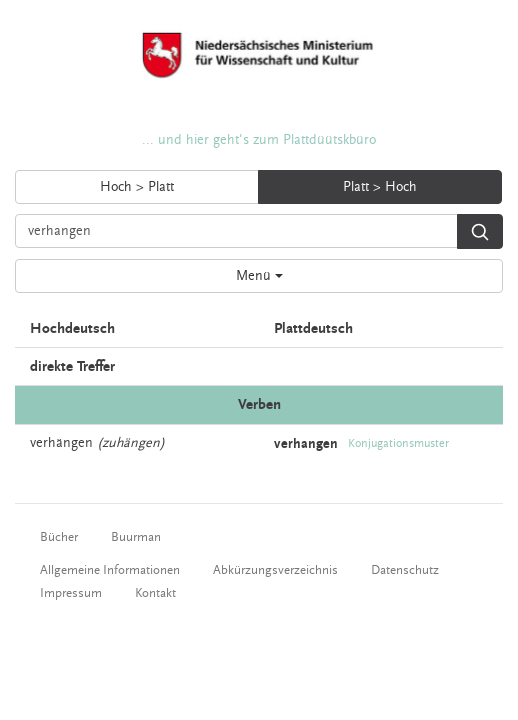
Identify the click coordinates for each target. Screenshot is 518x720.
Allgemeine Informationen (110, 570)
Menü (259, 276)
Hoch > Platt (137, 187)
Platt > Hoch (380, 187)
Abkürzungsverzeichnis (275, 570)
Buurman (136, 537)
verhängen (61, 443)
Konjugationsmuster (398, 443)
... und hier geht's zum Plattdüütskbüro (259, 140)
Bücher (59, 537)
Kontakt (155, 593)
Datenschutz (405, 570)
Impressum (71, 593)
